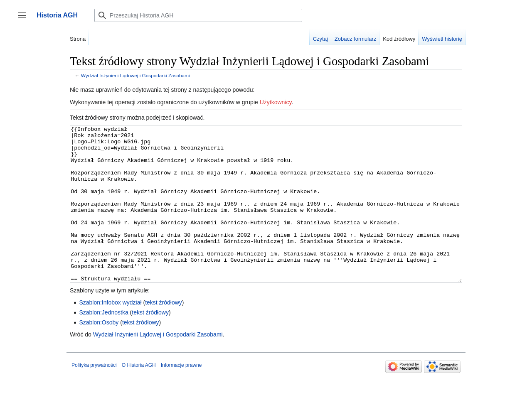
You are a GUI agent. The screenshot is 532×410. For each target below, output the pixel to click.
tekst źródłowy (164, 334)
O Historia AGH (139, 396)
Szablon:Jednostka (103, 344)
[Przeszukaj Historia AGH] (198, 15)
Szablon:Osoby (99, 354)
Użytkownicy (276, 102)
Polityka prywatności (94, 396)
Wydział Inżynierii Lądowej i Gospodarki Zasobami (135, 75)
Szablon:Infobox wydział (110, 334)
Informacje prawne (181, 396)
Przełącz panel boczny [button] (25, 19)
